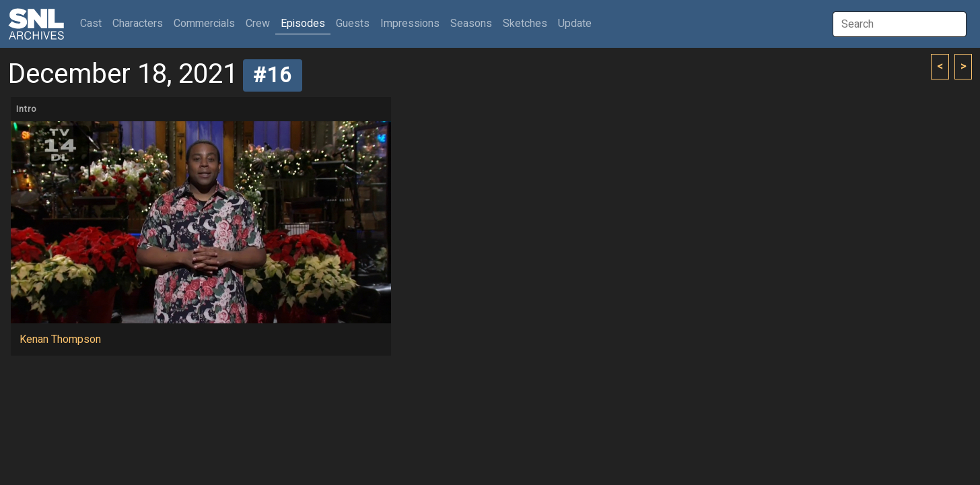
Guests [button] (353, 24)
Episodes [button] (303, 24)
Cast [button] (94, 23)
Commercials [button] (204, 24)
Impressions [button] (410, 24)
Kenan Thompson (60, 339)
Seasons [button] (471, 24)
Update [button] (575, 24)
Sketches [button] (525, 24)
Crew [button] (258, 24)
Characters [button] (138, 24)
